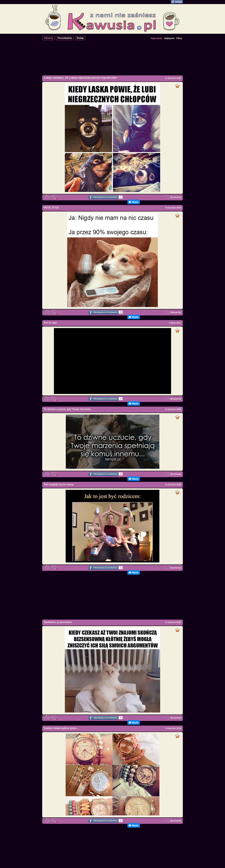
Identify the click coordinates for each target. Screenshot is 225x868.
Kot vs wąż (50, 323)
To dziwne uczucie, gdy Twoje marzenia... (68, 409)
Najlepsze (169, 38)
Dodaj (80, 38)
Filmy (179, 38)
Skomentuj (173, 197)
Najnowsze (156, 38)
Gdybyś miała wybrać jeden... (61, 728)
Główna (48, 38)
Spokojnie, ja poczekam (58, 622)
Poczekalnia (65, 38)
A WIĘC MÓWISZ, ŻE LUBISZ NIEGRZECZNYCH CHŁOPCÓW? (81, 78)
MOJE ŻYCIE (51, 208)
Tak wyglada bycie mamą (59, 484)
